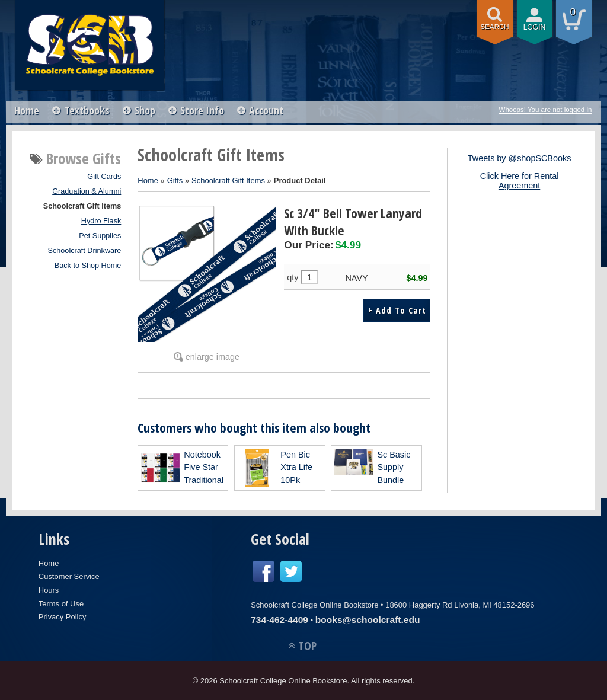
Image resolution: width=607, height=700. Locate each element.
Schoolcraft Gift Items (82, 206)
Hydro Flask (101, 221)
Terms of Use (61, 604)
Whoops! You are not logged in (546, 110)
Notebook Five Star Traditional (204, 467)
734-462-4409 (279, 620)
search (495, 27)
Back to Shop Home (88, 266)
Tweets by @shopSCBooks (520, 158)
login (535, 27)
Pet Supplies (100, 236)
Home (27, 110)
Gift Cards (104, 177)
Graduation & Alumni (87, 191)
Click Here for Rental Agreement (520, 181)
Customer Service (69, 576)
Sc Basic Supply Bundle (394, 467)
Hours (49, 590)
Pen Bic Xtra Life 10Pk (296, 467)
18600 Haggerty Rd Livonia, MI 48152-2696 (460, 605)
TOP (307, 646)
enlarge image (213, 357)
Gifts (175, 180)
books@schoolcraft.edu (368, 620)
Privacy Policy (63, 617)
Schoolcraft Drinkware (85, 251)
